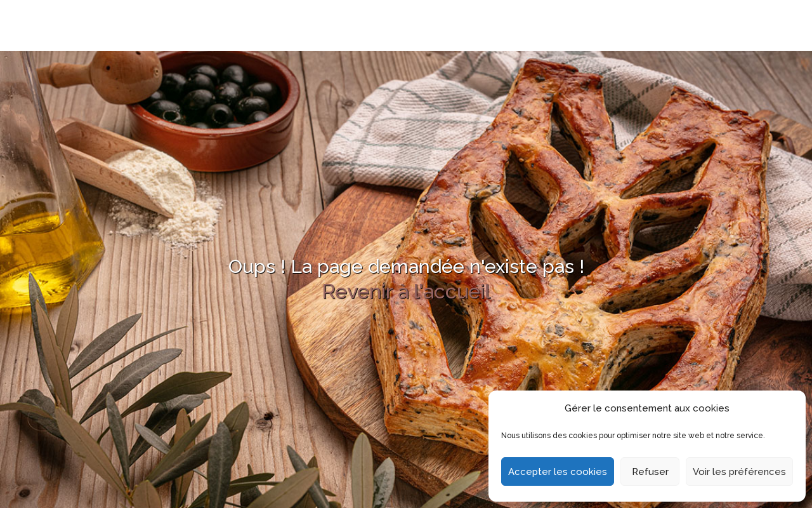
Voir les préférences (739, 472)
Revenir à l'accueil (406, 291)
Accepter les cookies (558, 472)
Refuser (650, 472)
